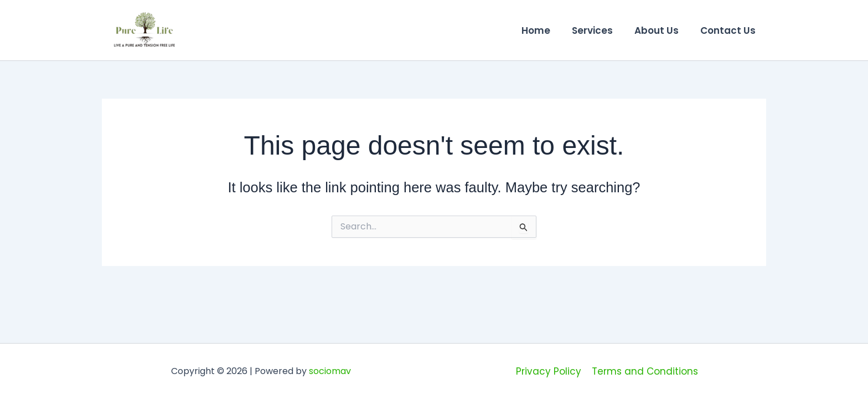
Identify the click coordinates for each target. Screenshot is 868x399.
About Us (660, 30)
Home (545, 30)
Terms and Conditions (644, 371)
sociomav (330, 371)
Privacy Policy (549, 371)
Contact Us (729, 30)
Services (599, 30)
